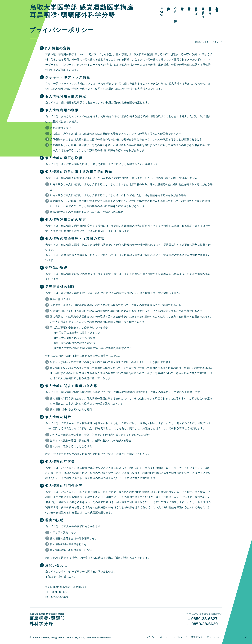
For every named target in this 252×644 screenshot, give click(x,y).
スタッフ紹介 (200, 12)
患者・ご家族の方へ (227, 11)
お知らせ (186, 10)
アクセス (214, 636)
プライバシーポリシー (160, 636)
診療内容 (206, 6)
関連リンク (199, 636)
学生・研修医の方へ (220, 9)
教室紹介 (193, 6)
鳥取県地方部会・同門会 (241, 7)
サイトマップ (182, 636)
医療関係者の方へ (234, 9)
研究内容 (213, 6)
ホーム (198, 42)
